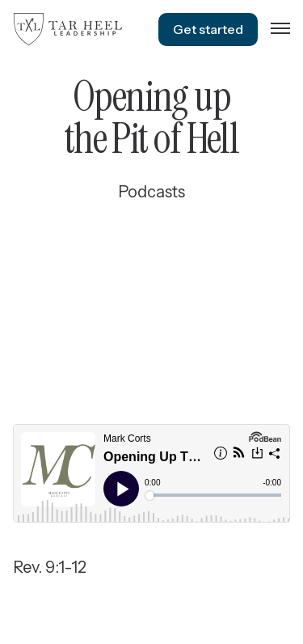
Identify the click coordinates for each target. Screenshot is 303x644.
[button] (280, 29)
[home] (68, 29)
